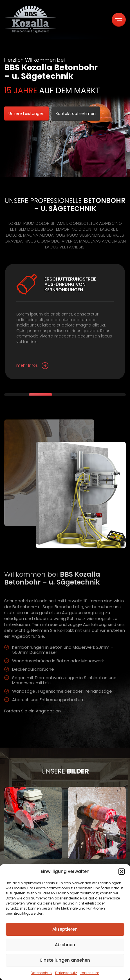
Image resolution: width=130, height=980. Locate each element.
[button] (122, 872)
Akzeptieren (65, 929)
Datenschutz (42, 973)
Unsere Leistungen (26, 114)
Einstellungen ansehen (65, 960)
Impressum (89, 973)
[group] (33, 840)
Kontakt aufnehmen (76, 114)
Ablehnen (65, 945)
